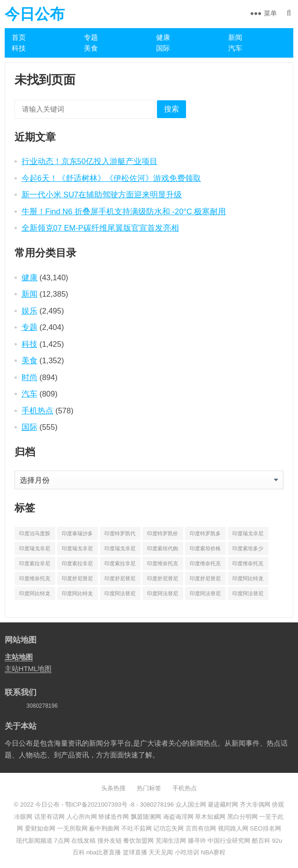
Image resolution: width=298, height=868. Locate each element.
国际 (163, 48)
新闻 (235, 37)
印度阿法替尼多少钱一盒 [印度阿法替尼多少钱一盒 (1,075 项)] (248, 595)
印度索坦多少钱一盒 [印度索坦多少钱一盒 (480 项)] (248, 550)
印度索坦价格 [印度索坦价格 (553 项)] (205, 548)
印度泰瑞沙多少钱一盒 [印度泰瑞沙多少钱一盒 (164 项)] (77, 535)
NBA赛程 (213, 852)
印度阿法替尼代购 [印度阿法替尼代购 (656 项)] (120, 595)
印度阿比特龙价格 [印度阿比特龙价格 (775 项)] (35, 595)
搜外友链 (110, 841)
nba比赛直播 (104, 852)
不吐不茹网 (137, 828)
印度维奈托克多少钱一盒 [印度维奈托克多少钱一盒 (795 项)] (35, 580)
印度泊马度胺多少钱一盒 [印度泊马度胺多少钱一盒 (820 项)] (35, 535)
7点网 (62, 841)
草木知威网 (210, 817)
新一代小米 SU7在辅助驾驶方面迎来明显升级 (102, 195)
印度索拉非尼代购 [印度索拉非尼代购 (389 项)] (35, 565)
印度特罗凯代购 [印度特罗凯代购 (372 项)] (120, 535)
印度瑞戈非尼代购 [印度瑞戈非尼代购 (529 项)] (248, 535)
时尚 (30, 377)
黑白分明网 (242, 817)
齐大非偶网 (255, 804)
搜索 (171, 109)
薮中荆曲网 (104, 828)
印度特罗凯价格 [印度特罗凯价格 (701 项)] (163, 535)
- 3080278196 (154, 804)
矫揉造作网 (114, 817)
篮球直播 (135, 852)
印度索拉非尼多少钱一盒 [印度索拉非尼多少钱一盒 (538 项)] (120, 565)
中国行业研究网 (229, 841)
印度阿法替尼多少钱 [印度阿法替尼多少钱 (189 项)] (205, 595)
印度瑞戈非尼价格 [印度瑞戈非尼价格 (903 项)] (35, 550)
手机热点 (37, 411)
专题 (91, 37)
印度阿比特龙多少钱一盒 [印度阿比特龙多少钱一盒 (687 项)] (77, 595)
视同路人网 (233, 828)
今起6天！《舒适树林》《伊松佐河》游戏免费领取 (111, 178)
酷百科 (261, 841)
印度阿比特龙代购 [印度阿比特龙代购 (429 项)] (248, 580)
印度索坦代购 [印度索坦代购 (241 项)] (163, 548)
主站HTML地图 (28, 669)
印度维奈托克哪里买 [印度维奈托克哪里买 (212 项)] (248, 565)
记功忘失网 (168, 828)
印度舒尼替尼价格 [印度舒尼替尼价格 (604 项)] (120, 580)
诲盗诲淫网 (178, 817)
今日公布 (35, 14)
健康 (163, 37)
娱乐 (30, 311)
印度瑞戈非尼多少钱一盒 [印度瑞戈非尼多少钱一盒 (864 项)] (120, 550)
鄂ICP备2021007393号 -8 (99, 804)
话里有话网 (49, 817)
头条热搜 (113, 788)
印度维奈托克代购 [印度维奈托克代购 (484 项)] (163, 565)
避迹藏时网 (223, 804)
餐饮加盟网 (138, 841)
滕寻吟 (197, 841)
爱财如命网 (40, 828)
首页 (19, 37)
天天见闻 (161, 852)
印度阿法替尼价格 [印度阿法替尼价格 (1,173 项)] (163, 595)
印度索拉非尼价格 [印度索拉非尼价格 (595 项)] (77, 565)
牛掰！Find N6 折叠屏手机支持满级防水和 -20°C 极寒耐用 (124, 211)
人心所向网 (82, 817)
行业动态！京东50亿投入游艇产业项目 (89, 161)
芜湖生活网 (171, 841)
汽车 (235, 48)
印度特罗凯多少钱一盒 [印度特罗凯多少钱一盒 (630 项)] (205, 535)
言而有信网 (201, 828)
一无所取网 (72, 828)
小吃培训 (187, 852)
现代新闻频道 (34, 841)
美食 (91, 48)
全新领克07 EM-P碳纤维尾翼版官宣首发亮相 (100, 228)
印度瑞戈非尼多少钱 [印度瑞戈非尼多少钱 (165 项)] (77, 550)
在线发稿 (83, 841)
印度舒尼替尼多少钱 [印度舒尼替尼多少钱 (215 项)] (163, 580)
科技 (19, 48)
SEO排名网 (265, 828)
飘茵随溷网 (146, 817)
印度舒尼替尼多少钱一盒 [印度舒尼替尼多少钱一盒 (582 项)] (205, 580)
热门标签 (149, 788)
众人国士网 (191, 804)
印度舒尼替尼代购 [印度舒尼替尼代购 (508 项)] (77, 580)
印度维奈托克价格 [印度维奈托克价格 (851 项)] (205, 565)
